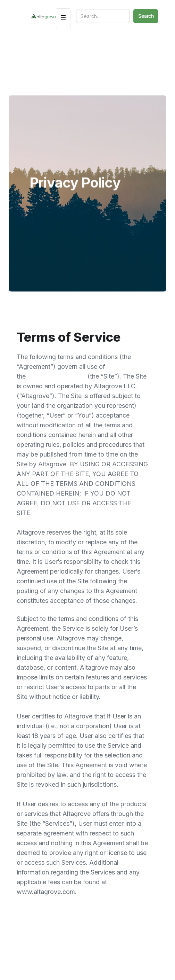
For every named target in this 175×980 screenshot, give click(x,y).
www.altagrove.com (57, 376)
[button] (63, 19)
